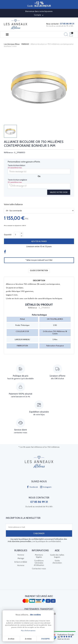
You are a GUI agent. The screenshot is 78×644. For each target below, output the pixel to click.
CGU (50, 260)
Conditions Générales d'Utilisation (39, 563)
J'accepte (45, 639)
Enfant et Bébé (21, 562)
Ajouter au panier (39, 241)
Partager (5, 252)
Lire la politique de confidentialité (46, 541)
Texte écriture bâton (16, 165)
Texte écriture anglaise (17, 180)
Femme (21, 555)
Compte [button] (39, 15)
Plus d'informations (28, 631)
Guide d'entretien (39, 270)
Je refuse (11, 639)
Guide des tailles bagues (57, 556)
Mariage (21, 558)
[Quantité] (17, 235)
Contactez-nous (39, 569)
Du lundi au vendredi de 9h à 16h (60, 26)
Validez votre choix (59, 192)
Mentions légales (39, 556)
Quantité (8, 235)
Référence (33, 308)
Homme (21, 565)
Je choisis (28, 639)
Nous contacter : (60, 24)
